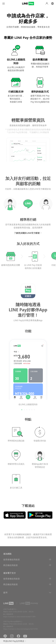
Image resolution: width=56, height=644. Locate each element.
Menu (4, 4)
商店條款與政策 (10, 565)
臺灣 (5, 593)
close (53, 641)
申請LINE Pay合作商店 (14, 641)
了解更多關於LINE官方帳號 (27, 233)
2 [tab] (24, 410)
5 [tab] (32, 410)
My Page (47, 4)
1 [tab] (22, 410)
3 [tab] (27, 410)
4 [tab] (29, 410)
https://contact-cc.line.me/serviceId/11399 (19, 617)
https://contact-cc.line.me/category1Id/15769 (20, 629)
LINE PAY (28, 4)
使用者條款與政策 (12, 559)
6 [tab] (34, 410)
